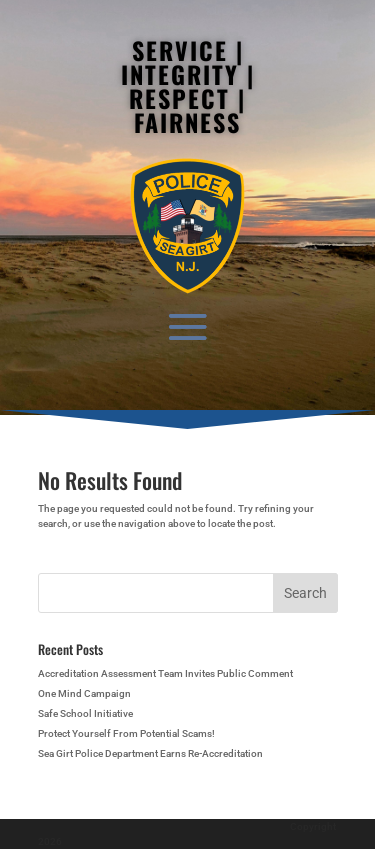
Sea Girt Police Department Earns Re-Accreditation (150, 753)
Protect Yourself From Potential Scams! (126, 733)
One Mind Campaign (84, 693)
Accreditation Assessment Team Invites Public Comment (165, 673)
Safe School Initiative (85, 713)
